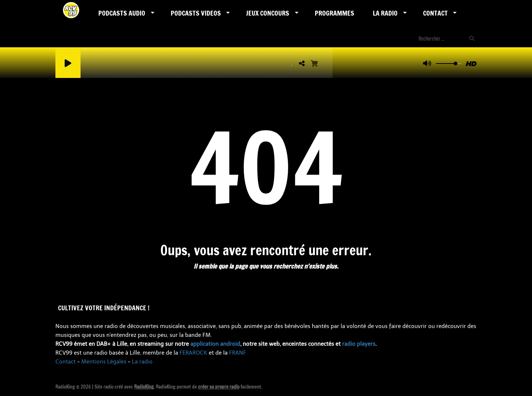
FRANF (238, 353)
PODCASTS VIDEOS (196, 13)
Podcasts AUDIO (122, 13)
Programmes (335, 13)
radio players (359, 344)
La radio (142, 362)
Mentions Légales (104, 362)
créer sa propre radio (219, 387)
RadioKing (144, 387)
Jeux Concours (268, 13)
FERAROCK (193, 353)
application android (215, 344)
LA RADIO (385, 13)
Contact (435, 13)
